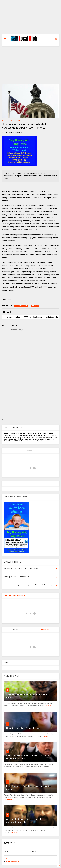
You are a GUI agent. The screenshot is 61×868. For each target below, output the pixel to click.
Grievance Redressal (12, 861)
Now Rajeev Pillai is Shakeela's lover (24, 728)
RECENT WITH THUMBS (14, 595)
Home (3, 120)
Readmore (48, 706)
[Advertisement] (30, 18)
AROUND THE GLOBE (21, 120)
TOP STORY (10, 120)
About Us (33, 851)
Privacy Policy (10, 859)
